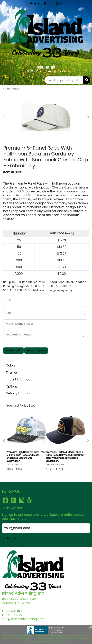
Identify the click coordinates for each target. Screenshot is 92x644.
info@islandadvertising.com (46, 71)
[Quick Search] (64, 80)
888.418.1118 (46, 67)
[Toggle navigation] (5, 80)
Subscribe (10, 539)
